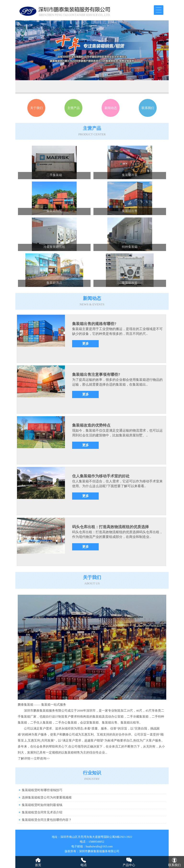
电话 (84, 865)
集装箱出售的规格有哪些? (94, 324)
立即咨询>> (42, 758)
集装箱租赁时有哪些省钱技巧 (42, 790)
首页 (38, 865)
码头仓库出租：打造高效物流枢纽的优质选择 (110, 527)
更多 (86, 344)
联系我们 (174, 865)
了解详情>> (26, 758)
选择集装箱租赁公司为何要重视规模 (47, 797)
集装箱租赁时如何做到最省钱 (42, 805)
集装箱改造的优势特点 (91, 425)
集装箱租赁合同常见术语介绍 (42, 812)
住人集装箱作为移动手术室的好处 (101, 476)
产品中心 (129, 865)
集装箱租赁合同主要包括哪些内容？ (47, 820)
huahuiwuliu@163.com (99, 846)
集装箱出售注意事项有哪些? (96, 374)
